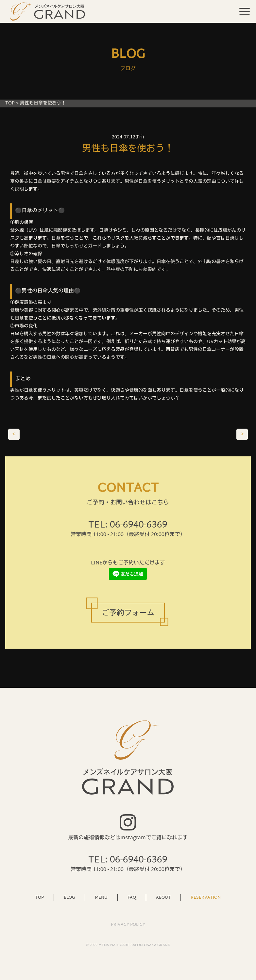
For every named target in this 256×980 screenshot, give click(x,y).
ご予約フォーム (128, 614)
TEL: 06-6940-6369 (128, 525)
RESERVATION (206, 897)
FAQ (132, 897)
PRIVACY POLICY (128, 925)
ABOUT (163, 897)
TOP (10, 103)
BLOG (69, 897)
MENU (101, 897)
